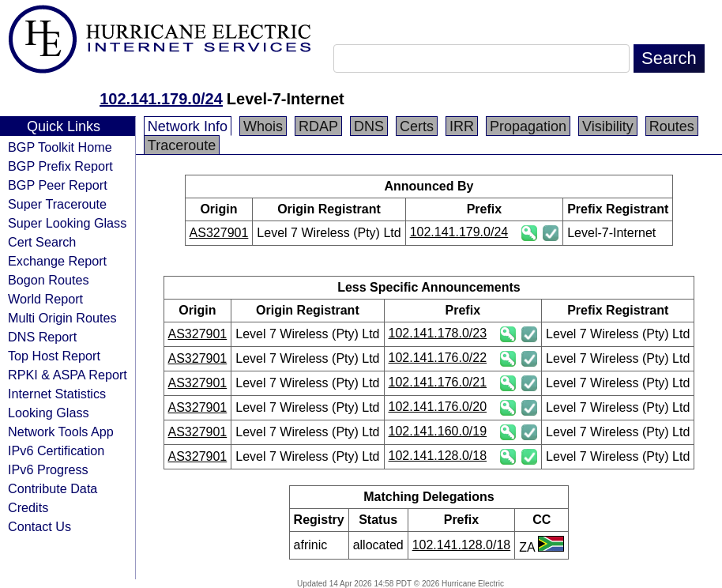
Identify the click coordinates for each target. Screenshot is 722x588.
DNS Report (42, 337)
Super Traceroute (57, 204)
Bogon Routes (49, 280)
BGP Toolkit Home (60, 147)
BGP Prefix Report (60, 166)
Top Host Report (54, 356)
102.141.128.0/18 (438, 456)
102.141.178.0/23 (438, 333)
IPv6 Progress (48, 469)
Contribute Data (53, 488)
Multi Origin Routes (62, 318)
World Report (45, 299)
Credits (28, 507)
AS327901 (219, 233)
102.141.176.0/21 (438, 382)
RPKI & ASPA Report (68, 375)
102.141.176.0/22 (438, 358)
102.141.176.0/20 (438, 407)
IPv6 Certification (56, 450)
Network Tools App (61, 432)
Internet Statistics (57, 394)
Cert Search (42, 242)
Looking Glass (49, 413)
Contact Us (39, 526)
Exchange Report (57, 261)
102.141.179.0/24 (161, 99)
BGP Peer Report (58, 185)
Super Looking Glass (67, 223)
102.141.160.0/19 (438, 431)
